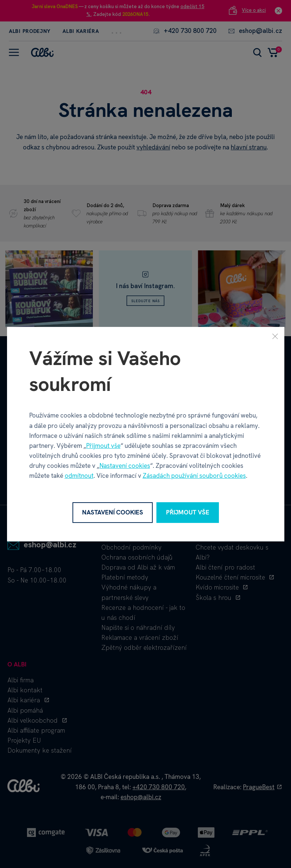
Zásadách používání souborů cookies (194, 476)
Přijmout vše (103, 446)
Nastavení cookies (125, 466)
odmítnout (79, 476)
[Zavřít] (275, 336)
